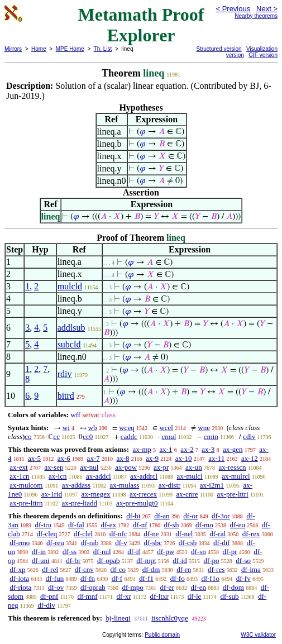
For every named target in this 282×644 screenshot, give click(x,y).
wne (204, 428)
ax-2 (187, 449)
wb (93, 428)
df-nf (140, 525)
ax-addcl (99, 476)
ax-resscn (232, 467)
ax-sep (54, 467)
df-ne (151, 534)
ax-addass (76, 485)
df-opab (108, 560)
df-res (216, 569)
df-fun (55, 578)
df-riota (20, 587)
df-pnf (49, 596)
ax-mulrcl (236, 476)
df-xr (124, 596)
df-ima (251, 569)
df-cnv (84, 569)
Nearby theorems (256, 16)
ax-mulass (125, 485)
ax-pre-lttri (232, 494)
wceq (126, 428)
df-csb (188, 543)
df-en (198, 587)
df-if (134, 552)
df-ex (109, 525)
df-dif (222, 543)
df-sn (199, 552)
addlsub (71, 328)
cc (56, 437)
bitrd (66, 396)
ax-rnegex (96, 494)
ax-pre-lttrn (26, 503)
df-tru (44, 525)
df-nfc (118, 534)
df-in (39, 552)
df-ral (218, 534)
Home (39, 49)
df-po (211, 560)
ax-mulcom (26, 485)
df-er (167, 587)
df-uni (41, 560)
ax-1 (166, 449)
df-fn (88, 578)
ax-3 (208, 449)
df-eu (237, 525)
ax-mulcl (190, 476)
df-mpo (132, 587)
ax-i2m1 (212, 485)
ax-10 (184, 458)
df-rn (184, 569)
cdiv (249, 437)
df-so (243, 560)
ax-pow (126, 467)
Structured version (219, 49)
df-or (190, 516)
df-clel (83, 534)
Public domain (162, 635)
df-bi (133, 516)
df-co (118, 569)
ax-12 (250, 458)
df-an (162, 516)
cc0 (88, 437)
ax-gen (233, 449)
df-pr (230, 552)
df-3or (221, 516)
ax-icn (58, 476)
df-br (73, 560)
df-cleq (47, 534)
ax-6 (64, 458)
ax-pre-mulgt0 (137, 503)
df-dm (151, 569)
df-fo (178, 578)
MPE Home (70, 49)
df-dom (233, 587)
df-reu (55, 543)
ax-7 (94, 458)
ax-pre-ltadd (79, 503)
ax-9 (152, 458)
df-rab (90, 543)
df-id (180, 560)
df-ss (70, 552)
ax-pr (161, 467)
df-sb (171, 525)
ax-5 (34, 458)
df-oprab (93, 587)
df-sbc (153, 543)
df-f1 (146, 578)
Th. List (103, 49)
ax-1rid (52, 494)
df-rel (50, 569)
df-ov (56, 587)
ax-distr (170, 485)
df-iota (19, 578)
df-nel (184, 534)
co (28, 437)
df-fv (243, 578)
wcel (166, 428)
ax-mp (142, 449)
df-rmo (20, 543)
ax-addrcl (144, 476)
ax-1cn (19, 476)
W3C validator (258, 635)
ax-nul (89, 467)
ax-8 (123, 458)
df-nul (102, 552)
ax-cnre (187, 494)
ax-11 (216, 458)
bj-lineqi (118, 618)
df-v (121, 543)
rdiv (65, 374)
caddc (129, 437)
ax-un (194, 467)
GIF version (263, 55)
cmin (211, 437)
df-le (195, 596)
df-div (46, 605)
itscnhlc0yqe (170, 618)
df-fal (76, 525)
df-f (117, 578)
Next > (267, 9)
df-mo (204, 525)
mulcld (70, 286)
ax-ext (18, 467)
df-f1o (210, 578)
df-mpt (146, 560)
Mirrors (13, 49)
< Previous (233, 9)
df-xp (17, 569)
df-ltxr (159, 596)
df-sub (229, 596)
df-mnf (87, 596)
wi (66, 428)
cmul (169, 437)
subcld (69, 344)
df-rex (251, 534)
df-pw (166, 552)
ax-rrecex (143, 494)
